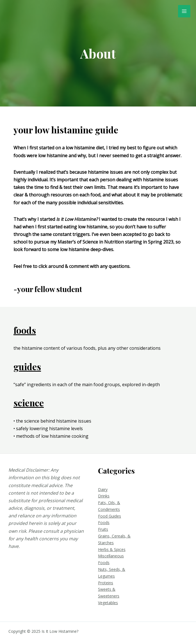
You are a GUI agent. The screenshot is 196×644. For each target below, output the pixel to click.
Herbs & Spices (112, 549)
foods (25, 330)
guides (27, 366)
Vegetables (108, 603)
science (29, 403)
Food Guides (110, 516)
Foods (104, 523)
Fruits (103, 529)
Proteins (106, 583)
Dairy (103, 489)
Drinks (104, 496)
